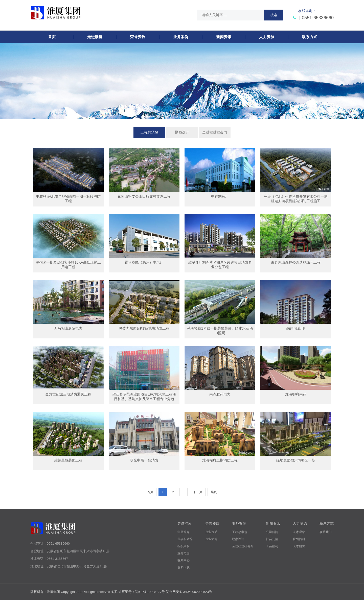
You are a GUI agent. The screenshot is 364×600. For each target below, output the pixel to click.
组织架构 (184, 546)
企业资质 (211, 532)
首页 (150, 492)
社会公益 (272, 539)
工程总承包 (149, 132)
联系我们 (326, 532)
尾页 (214, 492)
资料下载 (184, 567)
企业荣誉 (211, 539)
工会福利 (272, 546)
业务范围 (184, 553)
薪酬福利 (299, 539)
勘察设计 (182, 132)
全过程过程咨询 (215, 132)
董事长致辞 (185, 539)
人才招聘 (299, 546)
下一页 (198, 492)
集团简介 (184, 532)
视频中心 (184, 560)
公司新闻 (272, 532)
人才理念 (299, 532)
